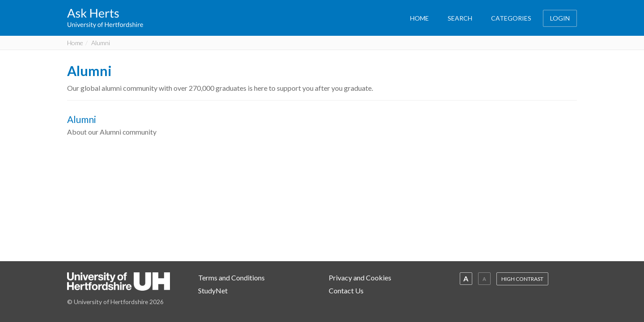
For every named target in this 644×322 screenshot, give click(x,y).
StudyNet (213, 290)
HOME (419, 18)
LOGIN (560, 18)
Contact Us (346, 290)
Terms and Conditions (231, 278)
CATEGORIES (511, 18)
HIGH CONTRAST (522, 279)
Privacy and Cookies (360, 278)
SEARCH (460, 18)
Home (75, 43)
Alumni (89, 71)
